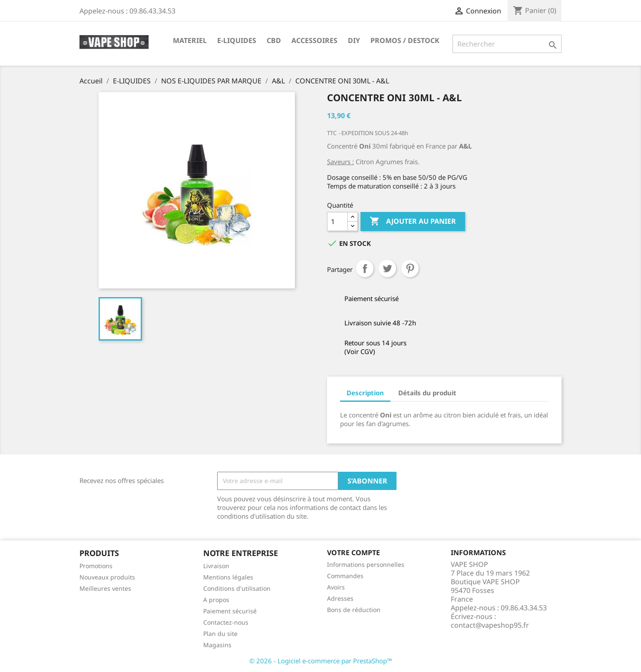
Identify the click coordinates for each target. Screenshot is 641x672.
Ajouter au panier (413, 222)
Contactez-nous (226, 622)
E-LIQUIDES (237, 40)
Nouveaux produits (107, 577)
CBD (274, 40)
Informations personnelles (366, 564)
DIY (354, 40)
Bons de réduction (354, 610)
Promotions (96, 566)
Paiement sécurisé (230, 611)
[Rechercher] (507, 44)
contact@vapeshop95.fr (490, 625)
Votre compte (354, 553)
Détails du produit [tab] (427, 393)
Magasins (217, 645)
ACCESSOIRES (314, 40)
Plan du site (220, 634)
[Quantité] (337, 222)
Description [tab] (365, 393)
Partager (365, 268)
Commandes (345, 576)
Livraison (216, 566)
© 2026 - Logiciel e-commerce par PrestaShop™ (321, 661)
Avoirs (336, 587)
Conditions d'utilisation (237, 588)
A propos (216, 600)
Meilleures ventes (105, 588)
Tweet (387, 268)
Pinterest (410, 268)
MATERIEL (190, 40)
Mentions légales (228, 577)
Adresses (340, 598)
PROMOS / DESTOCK (405, 40)
